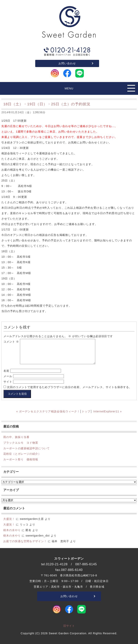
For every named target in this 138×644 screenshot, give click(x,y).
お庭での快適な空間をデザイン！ (25, 541)
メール (8, 376)
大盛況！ (9, 519)
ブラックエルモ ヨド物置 (21, 443)
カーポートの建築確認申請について (27, 448)
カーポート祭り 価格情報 (21, 459)
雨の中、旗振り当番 (16, 437)
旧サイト (69, 626)
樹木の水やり (12, 530)
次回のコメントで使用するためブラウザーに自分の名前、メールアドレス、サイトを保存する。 (69, 387)
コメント (11, 342)
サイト (8, 382)
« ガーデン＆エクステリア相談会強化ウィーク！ (48, 411)
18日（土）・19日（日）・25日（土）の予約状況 (47, 104)
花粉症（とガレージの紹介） (22, 454)
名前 (6, 371)
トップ (86, 411)
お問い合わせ (67, 63)
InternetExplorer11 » (108, 411)
